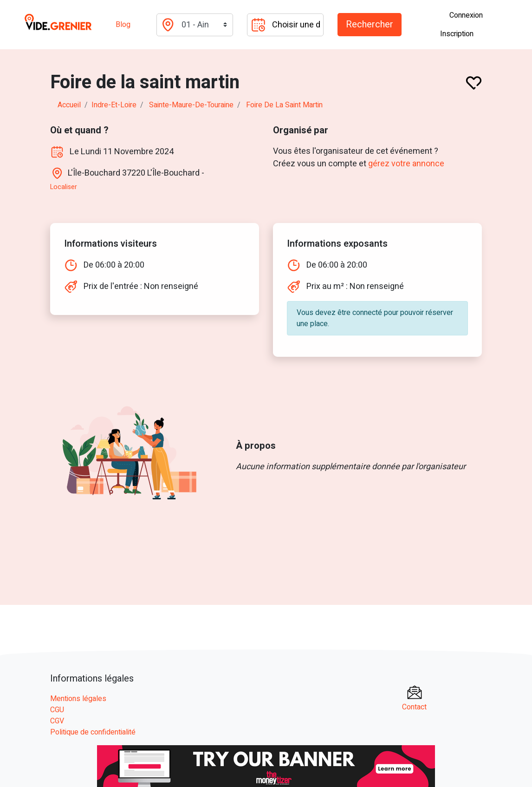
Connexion (466, 15)
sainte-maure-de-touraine (191, 105)
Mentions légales (78, 698)
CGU (57, 709)
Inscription (457, 34)
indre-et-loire (114, 105)
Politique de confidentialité (93, 732)
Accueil (69, 105)
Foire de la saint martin (284, 105)
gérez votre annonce (406, 164)
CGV (57, 721)
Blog (123, 25)
